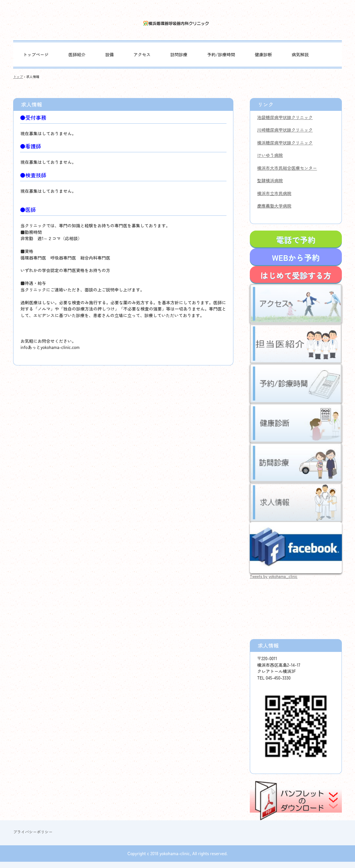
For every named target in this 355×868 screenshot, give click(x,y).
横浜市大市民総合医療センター (287, 168)
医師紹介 (77, 54)
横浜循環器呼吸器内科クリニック (178, 24)
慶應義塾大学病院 (274, 206)
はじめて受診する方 (296, 275)
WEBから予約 (296, 257)
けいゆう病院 (270, 155)
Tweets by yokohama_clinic (274, 576)
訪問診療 (179, 54)
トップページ (36, 54)
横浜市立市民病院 (274, 193)
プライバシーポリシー (33, 832)
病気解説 (300, 54)
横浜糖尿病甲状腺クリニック (285, 143)
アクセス (142, 54)
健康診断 (263, 54)
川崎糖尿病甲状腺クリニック (285, 130)
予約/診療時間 (221, 54)
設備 (109, 54)
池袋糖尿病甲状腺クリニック (285, 117)
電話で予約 (296, 240)
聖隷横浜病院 (270, 180)
